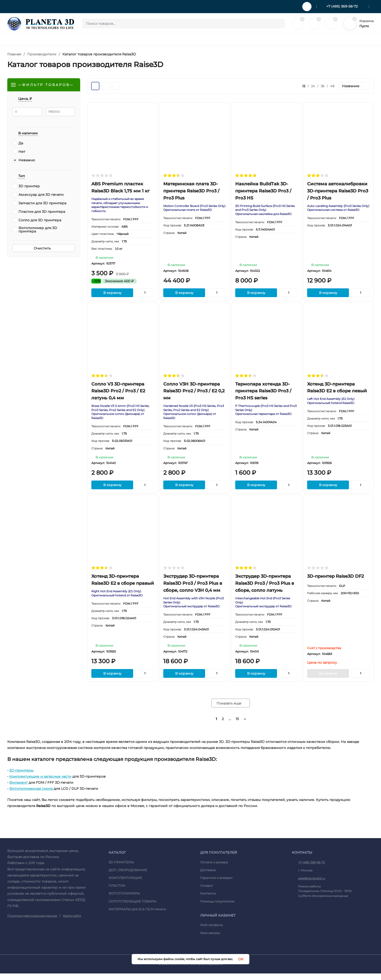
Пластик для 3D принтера (39, 212)
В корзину (112, 295)
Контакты (208, 900)
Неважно (24, 161)
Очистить (44, 249)
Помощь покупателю (217, 908)
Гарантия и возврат (216, 884)
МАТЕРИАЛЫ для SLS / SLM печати (137, 916)
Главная (14, 54)
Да (18, 144)
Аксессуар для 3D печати (38, 195)
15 (237, 725)
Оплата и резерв (214, 869)
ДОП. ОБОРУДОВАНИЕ (128, 877)
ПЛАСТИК (117, 892)
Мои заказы (210, 939)
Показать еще (231, 710)
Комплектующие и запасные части (40, 783)
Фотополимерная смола (31, 795)
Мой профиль (212, 931)
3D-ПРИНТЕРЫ (121, 869)
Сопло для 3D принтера (37, 221)
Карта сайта (72, 922)
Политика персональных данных (32, 922)
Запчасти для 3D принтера (39, 204)
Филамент (18, 789)
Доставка (208, 877)
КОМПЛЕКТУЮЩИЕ (125, 884)
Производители (42, 54)
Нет (19, 152)
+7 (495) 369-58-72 (342, 6)
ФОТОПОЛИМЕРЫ (124, 900)
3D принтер (26, 187)
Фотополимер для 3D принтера (35, 230)
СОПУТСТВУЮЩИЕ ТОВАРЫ (133, 908)
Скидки (206, 892)
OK (241, 959)
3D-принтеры (21, 777)
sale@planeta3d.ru (312, 885)
